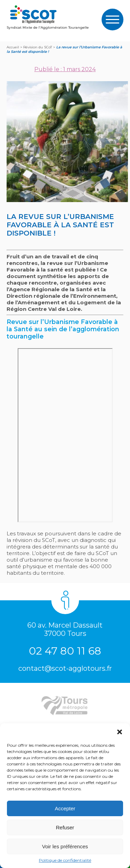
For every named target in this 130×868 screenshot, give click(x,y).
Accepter (65, 808)
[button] (120, 732)
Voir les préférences (65, 846)
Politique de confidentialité (65, 860)
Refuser (65, 827)
